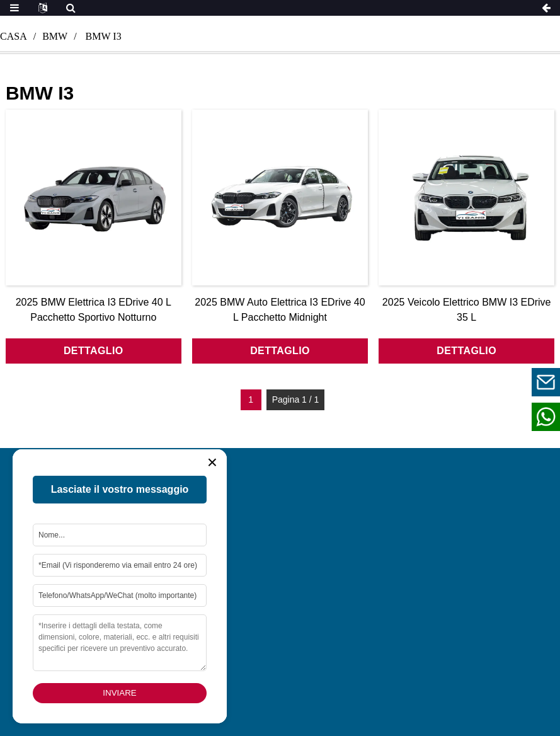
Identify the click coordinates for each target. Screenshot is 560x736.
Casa (14, 36)
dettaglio (94, 351)
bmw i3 (104, 36)
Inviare (119, 693)
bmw (55, 36)
